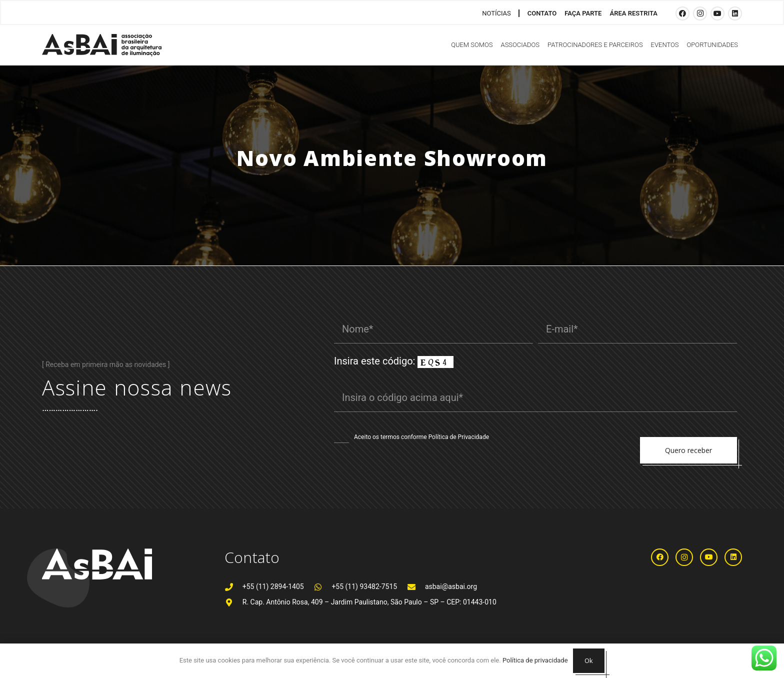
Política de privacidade (535, 660)
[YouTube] (717, 13)
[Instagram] (700, 13)
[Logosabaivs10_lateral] (102, 45)
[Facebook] (682, 13)
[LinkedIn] (735, 13)
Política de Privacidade (459, 437)
